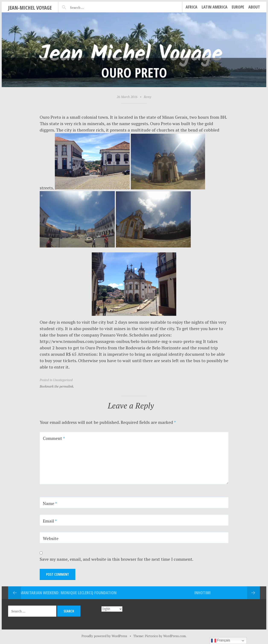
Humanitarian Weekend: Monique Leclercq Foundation (66, 593)
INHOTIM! (202, 593)
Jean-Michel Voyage (30, 8)
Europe (238, 7)
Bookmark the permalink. (57, 386)
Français (221, 641)
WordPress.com (174, 636)
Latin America (215, 7)
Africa (192, 7)
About (254, 7)
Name (50, 503)
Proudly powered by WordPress (104, 636)
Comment (54, 438)
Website (51, 538)
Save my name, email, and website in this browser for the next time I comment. (117, 559)
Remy (148, 97)
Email (50, 521)
